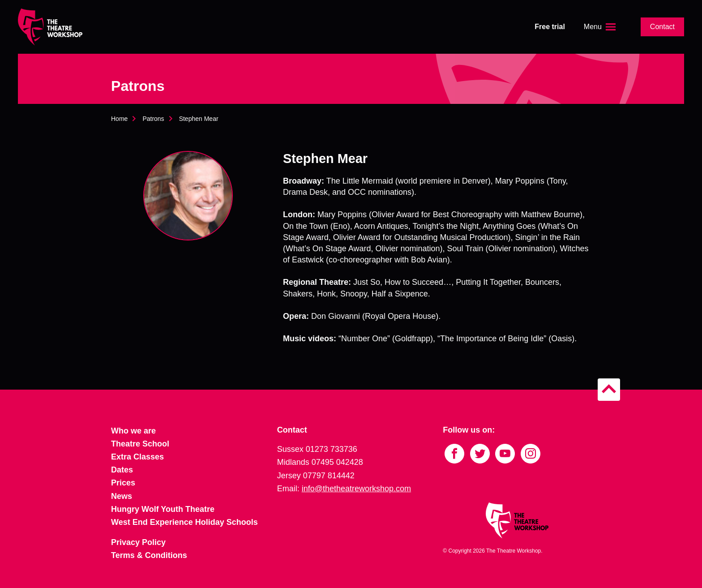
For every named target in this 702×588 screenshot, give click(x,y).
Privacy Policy (138, 542)
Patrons (153, 119)
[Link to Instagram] (531, 454)
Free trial (550, 27)
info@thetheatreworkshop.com (356, 489)
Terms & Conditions (149, 555)
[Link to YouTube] (505, 454)
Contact (662, 27)
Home (119, 119)
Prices (123, 483)
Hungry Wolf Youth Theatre (163, 509)
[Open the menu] (601, 27)
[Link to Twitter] (480, 454)
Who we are (133, 431)
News (122, 496)
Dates (122, 470)
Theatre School (140, 444)
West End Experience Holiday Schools (184, 522)
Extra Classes (137, 457)
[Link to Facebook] (454, 454)
